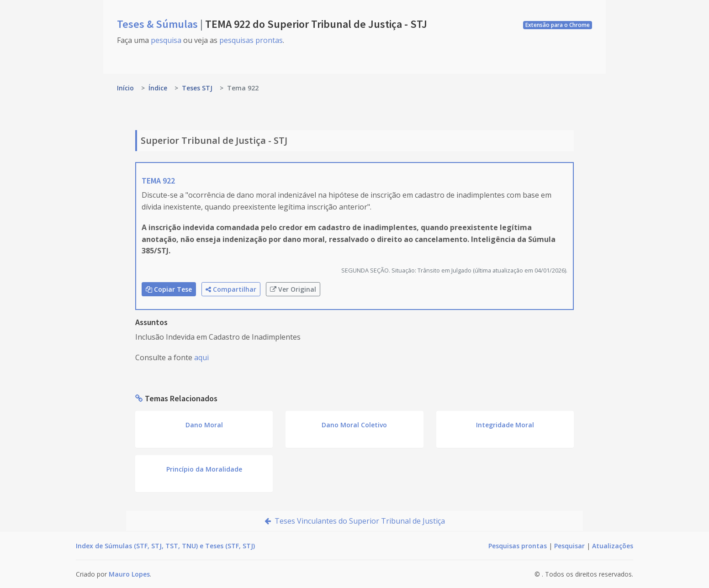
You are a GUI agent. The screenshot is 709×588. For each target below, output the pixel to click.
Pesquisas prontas (518, 546)
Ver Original (293, 289)
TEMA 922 (158, 181)
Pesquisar (569, 546)
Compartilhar (231, 289)
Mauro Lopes (129, 574)
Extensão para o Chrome (558, 25)
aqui (201, 357)
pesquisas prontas (251, 40)
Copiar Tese (169, 289)
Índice (158, 88)
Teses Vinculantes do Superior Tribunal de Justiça (355, 521)
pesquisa (166, 40)
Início (125, 88)
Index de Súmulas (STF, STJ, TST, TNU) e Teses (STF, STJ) (165, 546)
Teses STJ (197, 88)
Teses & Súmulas (159, 24)
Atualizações (613, 546)
